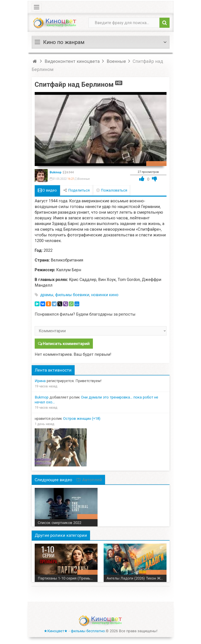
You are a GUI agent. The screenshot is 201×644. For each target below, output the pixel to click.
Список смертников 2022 (60, 522)
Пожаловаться (112, 190)
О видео (47, 190)
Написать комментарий (66, 343)
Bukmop (56, 172)
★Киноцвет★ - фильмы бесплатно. (75, 631)
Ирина (40, 380)
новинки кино (105, 295)
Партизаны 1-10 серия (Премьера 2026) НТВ (68, 578)
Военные (84, 179)
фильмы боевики (72, 295)
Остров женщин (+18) (82, 418)
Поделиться (76, 190)
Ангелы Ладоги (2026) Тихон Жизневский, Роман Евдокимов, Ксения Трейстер (137, 578)
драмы (47, 295)
